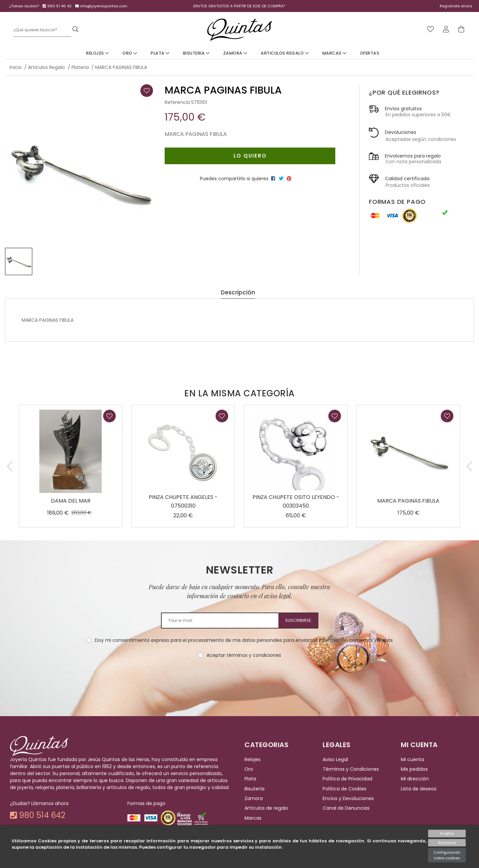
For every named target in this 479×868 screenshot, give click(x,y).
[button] (10, 466)
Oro (130, 53)
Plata (160, 53)
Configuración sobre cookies (447, 855)
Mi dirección (415, 779)
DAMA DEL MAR (71, 501)
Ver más (383, 640)
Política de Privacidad (347, 779)
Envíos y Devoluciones (348, 798)
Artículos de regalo (266, 808)
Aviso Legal (335, 759)
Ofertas (370, 53)
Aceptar (447, 833)
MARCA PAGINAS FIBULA (408, 501)
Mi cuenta (412, 759)
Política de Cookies (345, 789)
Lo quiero (250, 156)
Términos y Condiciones (351, 769)
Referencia (177, 102)
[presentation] (239, 680)
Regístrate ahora (456, 6)
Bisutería (254, 789)
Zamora (235, 53)
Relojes (98, 53)
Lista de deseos (419, 789)
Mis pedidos (414, 769)
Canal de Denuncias (346, 808)
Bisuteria (196, 53)
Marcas (334, 53)
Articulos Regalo (285, 53)
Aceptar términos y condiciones (244, 655)
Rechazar (447, 843)
